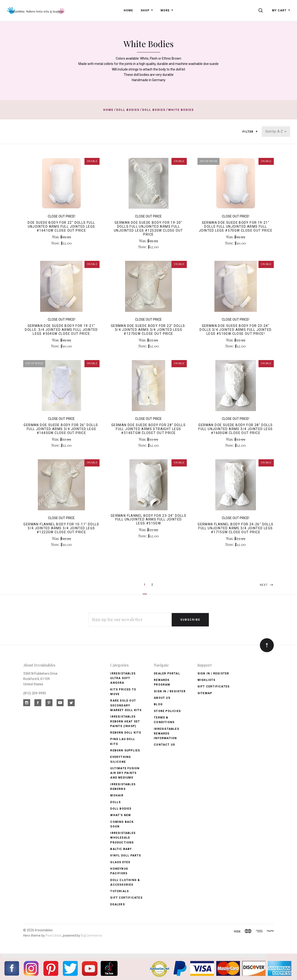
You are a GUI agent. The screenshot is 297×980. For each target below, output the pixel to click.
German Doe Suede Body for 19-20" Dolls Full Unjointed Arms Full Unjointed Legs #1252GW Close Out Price (148, 228)
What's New (121, 815)
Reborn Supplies (125, 750)
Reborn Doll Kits (126, 733)
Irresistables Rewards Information (166, 734)
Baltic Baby (121, 849)
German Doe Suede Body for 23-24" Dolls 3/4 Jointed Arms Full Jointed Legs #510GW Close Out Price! (236, 330)
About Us (162, 698)
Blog (158, 704)
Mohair (117, 795)
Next (267, 585)
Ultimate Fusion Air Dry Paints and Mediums (125, 773)
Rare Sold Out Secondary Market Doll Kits (126, 705)
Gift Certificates (126, 898)
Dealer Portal (167, 674)
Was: (56, 237)
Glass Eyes (120, 862)
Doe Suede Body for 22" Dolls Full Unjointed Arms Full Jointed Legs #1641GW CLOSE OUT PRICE (61, 227)
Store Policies (167, 711)
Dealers (117, 904)
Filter (250, 132)
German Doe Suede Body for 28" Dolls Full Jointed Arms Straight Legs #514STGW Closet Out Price (148, 429)
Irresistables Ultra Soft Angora (123, 678)
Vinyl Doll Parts (126, 856)
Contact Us (164, 745)
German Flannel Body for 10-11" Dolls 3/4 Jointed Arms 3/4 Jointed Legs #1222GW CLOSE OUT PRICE (61, 528)
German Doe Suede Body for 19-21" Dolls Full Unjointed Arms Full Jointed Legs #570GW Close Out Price (236, 227)
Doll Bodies (121, 809)
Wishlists (207, 680)
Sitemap (205, 693)
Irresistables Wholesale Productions (123, 838)
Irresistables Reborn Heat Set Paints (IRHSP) (125, 721)
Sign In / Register (170, 691)
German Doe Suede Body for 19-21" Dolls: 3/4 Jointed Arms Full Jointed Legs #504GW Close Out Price (61, 330)
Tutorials (119, 891)
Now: (56, 243)
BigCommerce (91, 935)
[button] (257, 131)
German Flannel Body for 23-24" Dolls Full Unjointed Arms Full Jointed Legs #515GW (148, 520)
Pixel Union (53, 935)
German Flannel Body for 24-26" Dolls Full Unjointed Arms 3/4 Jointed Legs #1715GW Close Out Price (236, 528)
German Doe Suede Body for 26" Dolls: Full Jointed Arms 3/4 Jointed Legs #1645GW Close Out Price (61, 429)
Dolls (115, 802)
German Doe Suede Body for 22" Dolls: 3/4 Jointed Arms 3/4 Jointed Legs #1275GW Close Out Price (148, 330)
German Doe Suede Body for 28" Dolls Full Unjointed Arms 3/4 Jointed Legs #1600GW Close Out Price (236, 429)
